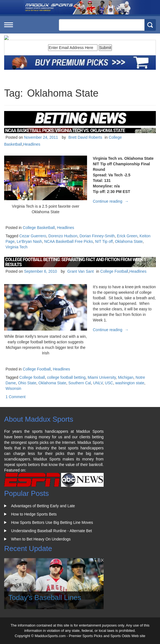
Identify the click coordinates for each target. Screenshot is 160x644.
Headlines (32, 144)
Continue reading (112, 201)
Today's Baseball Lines (45, 597)
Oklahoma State (129, 241)
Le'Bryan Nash (29, 241)
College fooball (32, 377)
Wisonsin (13, 388)
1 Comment (15, 397)
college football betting (66, 377)
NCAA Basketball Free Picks (69, 241)
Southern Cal (80, 383)
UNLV (98, 383)
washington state (130, 383)
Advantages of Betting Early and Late (43, 506)
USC (109, 383)
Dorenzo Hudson (63, 236)
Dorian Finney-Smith (97, 236)
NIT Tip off (104, 241)
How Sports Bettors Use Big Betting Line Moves (52, 522)
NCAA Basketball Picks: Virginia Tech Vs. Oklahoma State (65, 131)
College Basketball (39, 228)
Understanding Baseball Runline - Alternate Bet (52, 531)
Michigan (126, 377)
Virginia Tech (17, 247)
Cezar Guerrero (33, 236)
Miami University (102, 377)
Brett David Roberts (85, 137)
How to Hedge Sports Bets (34, 514)
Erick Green (127, 236)
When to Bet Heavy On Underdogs (41, 539)
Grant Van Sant (81, 271)
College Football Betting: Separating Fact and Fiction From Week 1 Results (76, 262)
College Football (114, 271)
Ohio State (27, 383)
